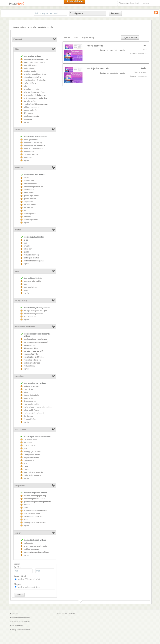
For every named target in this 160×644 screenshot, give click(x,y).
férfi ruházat (29, 193)
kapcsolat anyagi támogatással (36, 552)
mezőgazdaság (21, 300)
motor (26, 290)
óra (25, 211)
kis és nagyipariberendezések (36, 342)
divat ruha (32, 27)
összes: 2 (68, 37)
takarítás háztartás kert (33, 517)
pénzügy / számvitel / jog (34, 92)
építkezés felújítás (31, 395)
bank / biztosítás (31, 65)
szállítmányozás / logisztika (35, 98)
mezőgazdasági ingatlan (34, 261)
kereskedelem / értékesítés (35, 80)
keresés (115, 13)
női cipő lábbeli (30, 205)
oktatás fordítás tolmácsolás (35, 511)
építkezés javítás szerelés (35, 499)
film (25, 463)
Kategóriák (18, 39)
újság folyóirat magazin (33, 472)
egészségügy (29, 68)
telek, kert (28, 249)
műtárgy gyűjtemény (32, 451)
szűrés (20, 595)
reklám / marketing (31, 107)
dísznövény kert (30, 401)
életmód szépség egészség (35, 496)
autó (25, 284)
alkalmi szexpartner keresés (35, 546)
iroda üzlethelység (31, 255)
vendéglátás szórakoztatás (35, 523)
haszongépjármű (30, 287)
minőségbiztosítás (31, 116)
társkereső (19, 533)
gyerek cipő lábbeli (31, 196)
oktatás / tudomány (32, 89)
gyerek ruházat (30, 199)
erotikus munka (30, 71)
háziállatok (28, 442)
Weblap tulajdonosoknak (129, 3)
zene (26, 466)
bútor (26, 392)
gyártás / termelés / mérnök (35, 74)
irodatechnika (29, 366)
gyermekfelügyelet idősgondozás (37, 502)
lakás (26, 240)
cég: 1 (77, 37)
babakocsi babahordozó (33, 148)
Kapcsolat (14, 614)
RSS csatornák (17, 626)
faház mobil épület (31, 410)
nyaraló (27, 246)
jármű (17, 271)
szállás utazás (30, 445)
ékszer (26, 178)
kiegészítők (28, 202)
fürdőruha (27, 217)
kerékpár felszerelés (32, 454)
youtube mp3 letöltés (66, 614)
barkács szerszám (31, 386)
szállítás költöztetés (32, 514)
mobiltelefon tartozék (32, 363)
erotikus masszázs (31, 549)
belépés (146, 3)
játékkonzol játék (31, 348)
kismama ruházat (31, 154)
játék (26, 448)
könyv (26, 469)
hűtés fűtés (28, 398)
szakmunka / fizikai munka (35, 95)
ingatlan (18, 230)
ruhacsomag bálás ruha (33, 187)
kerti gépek (28, 389)
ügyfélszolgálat (30, 101)
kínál (38, 579)
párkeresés (28, 543)
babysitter (28, 157)
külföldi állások (30, 83)
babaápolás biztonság (33, 143)
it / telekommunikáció (32, 77)
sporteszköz (29, 460)
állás (17, 49)
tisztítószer (28, 416)
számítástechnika (31, 354)
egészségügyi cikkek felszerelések (38, 407)
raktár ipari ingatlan (31, 258)
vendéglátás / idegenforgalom (36, 104)
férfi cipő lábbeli (30, 184)
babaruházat (29, 151)
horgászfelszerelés (31, 457)
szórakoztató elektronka (34, 357)
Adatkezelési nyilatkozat (20, 622)
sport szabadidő (21, 429)
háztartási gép (30, 345)
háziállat (27, 505)
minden (20, 579)
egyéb (26, 122)
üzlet (26, 520)
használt (31, 587)
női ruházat (28, 208)
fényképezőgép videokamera (35, 339)
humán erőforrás (30, 110)
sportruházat (29, 190)
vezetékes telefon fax (33, 360)
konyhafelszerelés (31, 404)
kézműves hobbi (30, 439)
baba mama (20, 129)
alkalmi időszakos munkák (35, 62)
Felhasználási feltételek (20, 618)
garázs (26, 252)
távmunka (28, 119)
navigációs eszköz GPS (34, 351)
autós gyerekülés (31, 140)
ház (25, 243)
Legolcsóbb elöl (130, 37)
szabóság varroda (45, 27)
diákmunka (28, 113)
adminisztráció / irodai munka (36, 59)
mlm (25, 86)
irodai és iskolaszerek (33, 475)
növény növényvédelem (33, 314)
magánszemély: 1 (89, 37)
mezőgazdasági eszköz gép (35, 311)
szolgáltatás (20, 486)
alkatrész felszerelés (32, 281)
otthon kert (19, 376)
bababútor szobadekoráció (34, 146)
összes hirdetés (20, 27)
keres (30, 579)
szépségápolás (30, 214)
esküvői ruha (29, 181)
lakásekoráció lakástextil (34, 413)
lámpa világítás (30, 419)
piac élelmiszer (30, 317)
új (39, 587)
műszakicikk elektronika (25, 327)
